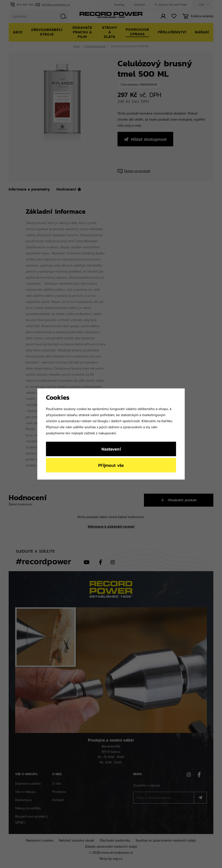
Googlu (103, 421)
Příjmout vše (111, 465)
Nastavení (111, 449)
